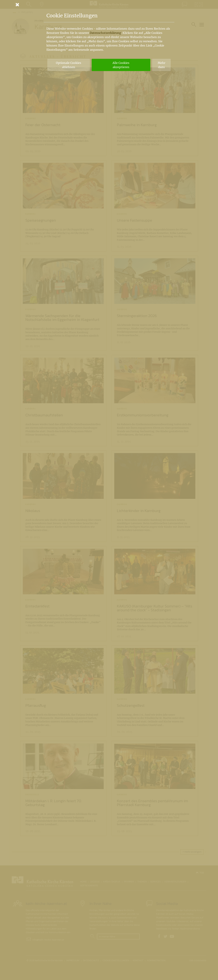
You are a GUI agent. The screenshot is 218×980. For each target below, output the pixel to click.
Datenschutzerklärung (105, 33)
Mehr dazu (161, 65)
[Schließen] (109, 5)
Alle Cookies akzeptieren (121, 65)
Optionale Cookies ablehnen (69, 65)
